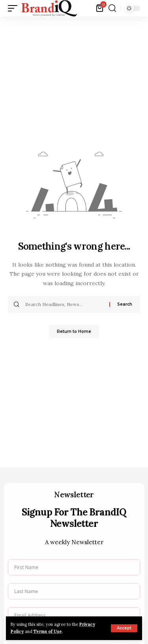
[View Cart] (100, 8)
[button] (124, 628)
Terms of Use (48, 631)
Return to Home (74, 331)
